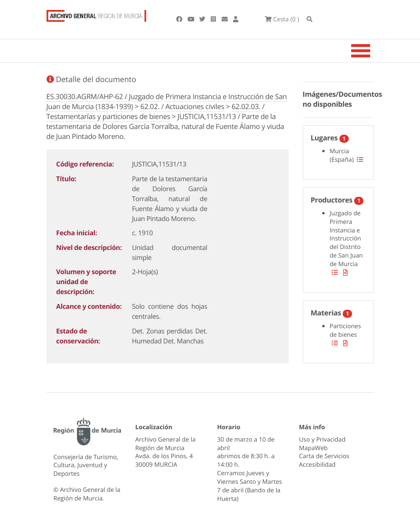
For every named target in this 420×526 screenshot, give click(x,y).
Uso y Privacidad (322, 439)
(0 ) (282, 19)
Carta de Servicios (324, 456)
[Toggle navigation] (373, 51)
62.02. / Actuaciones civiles (182, 107)
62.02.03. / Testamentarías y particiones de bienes (156, 112)
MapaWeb (313, 448)
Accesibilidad (317, 464)
